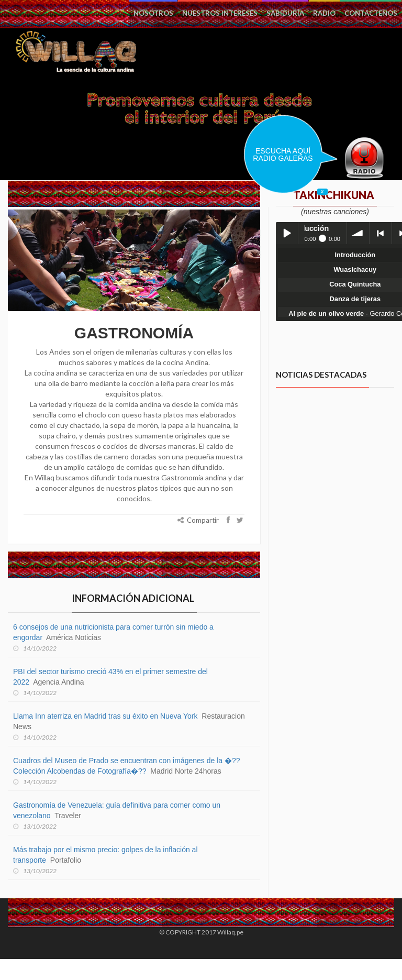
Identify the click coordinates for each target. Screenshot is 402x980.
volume (358, 233)
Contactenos (371, 13)
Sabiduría (285, 13)
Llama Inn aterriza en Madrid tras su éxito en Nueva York (105, 716)
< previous (381, 233)
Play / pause (287, 233)
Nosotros (153, 13)
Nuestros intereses (220, 13)
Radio (324, 13)
